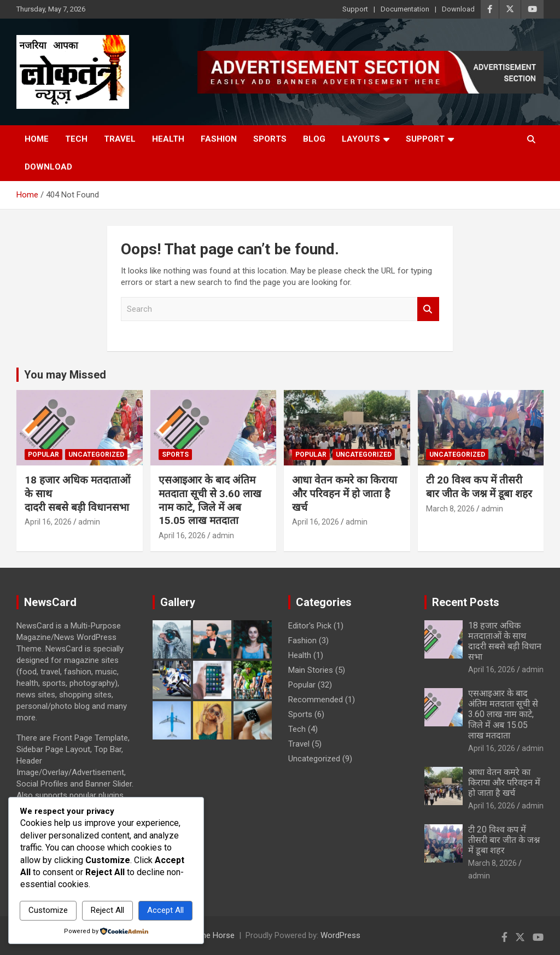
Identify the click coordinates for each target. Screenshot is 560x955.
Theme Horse (210, 935)
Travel (120, 139)
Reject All (107, 910)
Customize (48, 910)
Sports (270, 139)
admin (89, 522)
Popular (43, 455)
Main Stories (311, 670)
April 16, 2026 (48, 522)
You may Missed (65, 375)
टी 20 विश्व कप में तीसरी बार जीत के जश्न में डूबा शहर (479, 487)
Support (355, 9)
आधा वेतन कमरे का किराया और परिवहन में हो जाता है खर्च (345, 493)
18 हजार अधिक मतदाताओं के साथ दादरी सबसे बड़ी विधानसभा (505, 641)
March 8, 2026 (450, 509)
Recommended (316, 700)
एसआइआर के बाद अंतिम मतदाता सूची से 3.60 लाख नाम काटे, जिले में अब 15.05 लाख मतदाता (210, 500)
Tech (76, 139)
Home (37, 139)
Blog (314, 139)
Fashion (219, 139)
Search (428, 309)
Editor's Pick (310, 626)
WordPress (340, 935)
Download (458, 9)
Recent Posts (466, 602)
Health (168, 139)
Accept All (165, 910)
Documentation (405, 9)
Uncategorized (96, 455)
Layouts (361, 139)
